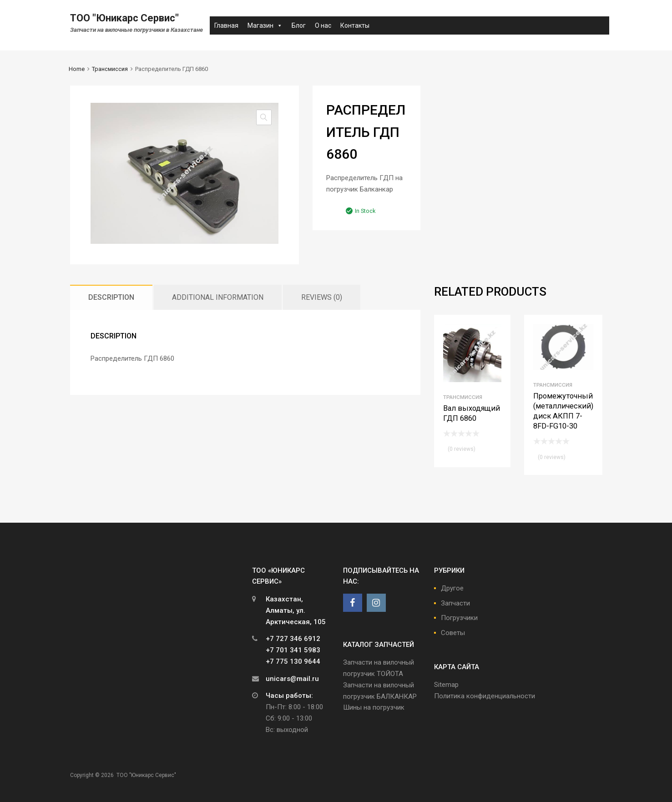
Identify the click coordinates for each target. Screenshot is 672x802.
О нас (323, 25)
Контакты (355, 25)
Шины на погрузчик (374, 707)
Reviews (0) (322, 297)
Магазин (265, 25)
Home (77, 69)
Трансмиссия (110, 69)
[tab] (111, 297)
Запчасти (455, 603)
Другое (452, 588)
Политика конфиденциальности (485, 696)
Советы (453, 633)
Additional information (218, 297)
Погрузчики (459, 618)
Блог (299, 25)
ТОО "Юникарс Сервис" (124, 18)
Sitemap (446, 685)
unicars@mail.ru (292, 679)
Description (111, 297)
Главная (226, 25)
